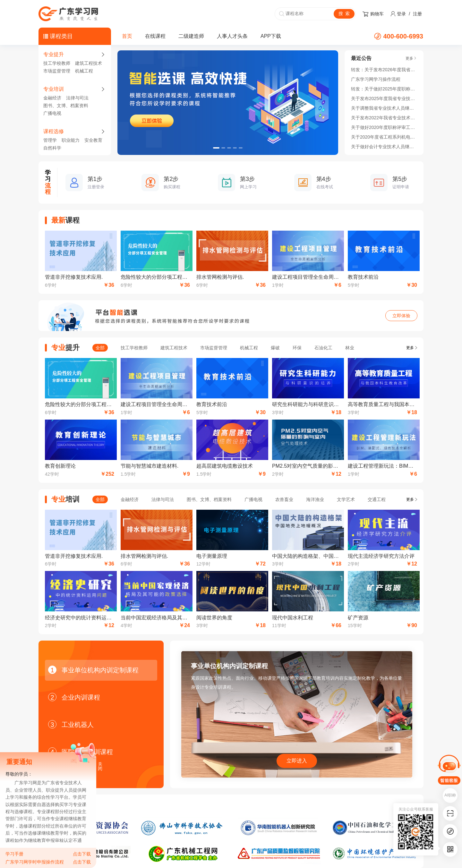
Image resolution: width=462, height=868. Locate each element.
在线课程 (155, 36)
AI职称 (450, 795)
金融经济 (52, 98)
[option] (228, 103)
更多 (410, 348)
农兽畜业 (284, 499)
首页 (127, 36)
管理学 (50, 140)
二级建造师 (191, 36)
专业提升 (54, 54)
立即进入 (297, 761)
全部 (100, 348)
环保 (297, 348)
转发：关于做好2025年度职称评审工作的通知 (384, 89)
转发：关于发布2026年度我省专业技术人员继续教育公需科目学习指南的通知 (384, 70)
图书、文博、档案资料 (66, 106)
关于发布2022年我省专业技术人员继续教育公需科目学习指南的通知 (384, 118)
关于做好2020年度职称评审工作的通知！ (384, 127)
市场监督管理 (57, 71)
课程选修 (54, 131)
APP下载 (271, 36)
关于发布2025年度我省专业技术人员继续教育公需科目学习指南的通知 (384, 98)
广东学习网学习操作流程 (376, 79)
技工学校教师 (57, 63)
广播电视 (52, 113)
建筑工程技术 (89, 63)
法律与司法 (77, 98)
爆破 (275, 348)
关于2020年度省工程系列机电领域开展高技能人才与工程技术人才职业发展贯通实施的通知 (384, 137)
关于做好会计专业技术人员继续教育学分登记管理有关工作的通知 (384, 147)
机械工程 (84, 71)
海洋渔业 (315, 499)
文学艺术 (346, 499)
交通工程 (377, 499)
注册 (417, 14)
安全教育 (93, 140)
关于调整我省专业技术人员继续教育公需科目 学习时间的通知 (384, 108)
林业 (350, 348)
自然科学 (52, 148)
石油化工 (323, 348)
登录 (401, 14)
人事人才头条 (232, 36)
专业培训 (54, 89)
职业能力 (71, 140)
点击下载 (82, 854)
